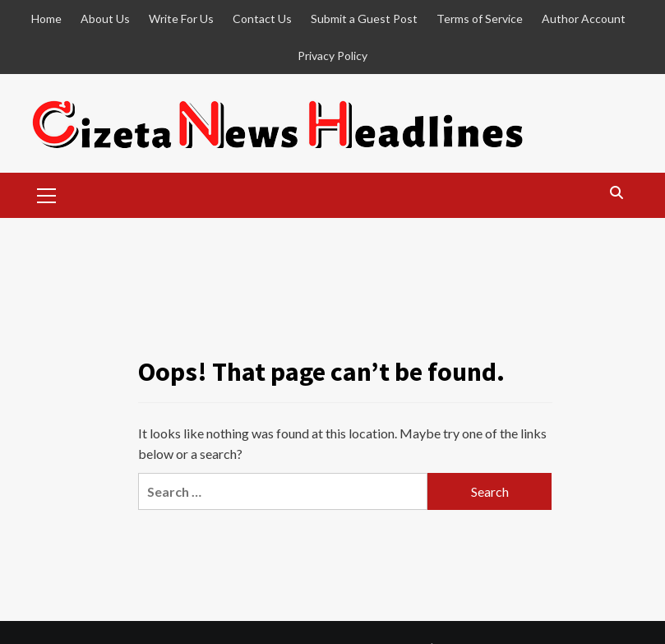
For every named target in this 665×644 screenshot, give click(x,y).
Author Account (584, 19)
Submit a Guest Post (364, 19)
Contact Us (262, 19)
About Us (105, 19)
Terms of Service (480, 19)
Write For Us (181, 19)
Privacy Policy (332, 56)
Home (46, 19)
